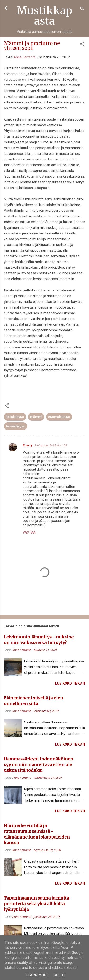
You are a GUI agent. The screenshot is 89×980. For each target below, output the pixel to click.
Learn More (37, 975)
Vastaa (29, 532)
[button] (82, 45)
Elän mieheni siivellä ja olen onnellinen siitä (33, 701)
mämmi (36, 417)
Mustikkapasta (44, 16)
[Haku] (82, 10)
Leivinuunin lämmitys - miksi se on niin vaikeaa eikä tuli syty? (39, 640)
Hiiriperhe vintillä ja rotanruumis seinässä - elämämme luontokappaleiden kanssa (37, 834)
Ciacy (28, 445)
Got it (59, 975)
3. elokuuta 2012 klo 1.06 (51, 445)
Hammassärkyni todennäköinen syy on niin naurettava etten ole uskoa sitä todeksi (39, 765)
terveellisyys (15, 426)
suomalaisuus (59, 417)
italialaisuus (15, 417)
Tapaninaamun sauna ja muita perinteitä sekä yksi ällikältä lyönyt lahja (36, 904)
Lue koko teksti (70, 683)
